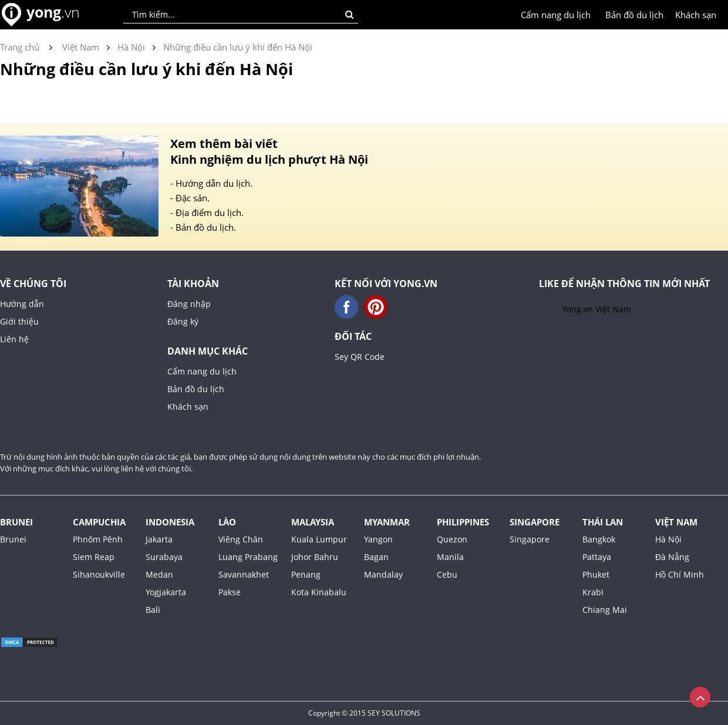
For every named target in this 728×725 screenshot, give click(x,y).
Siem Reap (94, 557)
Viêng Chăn (241, 539)
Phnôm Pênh (98, 539)
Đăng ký (183, 321)
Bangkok (599, 539)
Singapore (535, 522)
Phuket (596, 574)
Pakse (230, 592)
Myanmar (387, 522)
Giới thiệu (19, 321)
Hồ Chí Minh (680, 574)
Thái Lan (603, 522)
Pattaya (597, 557)
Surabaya (164, 557)
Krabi (593, 592)
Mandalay (383, 574)
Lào (227, 522)
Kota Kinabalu (319, 592)
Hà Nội (668, 539)
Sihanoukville (99, 574)
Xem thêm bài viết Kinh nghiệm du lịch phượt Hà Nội (269, 151)
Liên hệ (14, 339)
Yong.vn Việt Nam (597, 309)
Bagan (376, 557)
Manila (450, 557)
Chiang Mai (605, 610)
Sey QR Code (360, 357)
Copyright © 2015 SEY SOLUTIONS (364, 713)
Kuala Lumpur (319, 539)
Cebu (447, 574)
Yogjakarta (166, 592)
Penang (306, 574)
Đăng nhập (189, 304)
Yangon (378, 539)
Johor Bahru (315, 557)
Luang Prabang (248, 557)
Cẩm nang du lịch (556, 15)
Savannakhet (244, 574)
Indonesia (170, 522)
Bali (153, 610)
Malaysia (313, 522)
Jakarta (159, 539)
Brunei (16, 522)
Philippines (463, 522)
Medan (159, 574)
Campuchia (99, 522)
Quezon (452, 539)
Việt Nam (676, 522)
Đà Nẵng (672, 557)
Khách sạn (696, 15)
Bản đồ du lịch (634, 15)
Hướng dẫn (22, 304)
